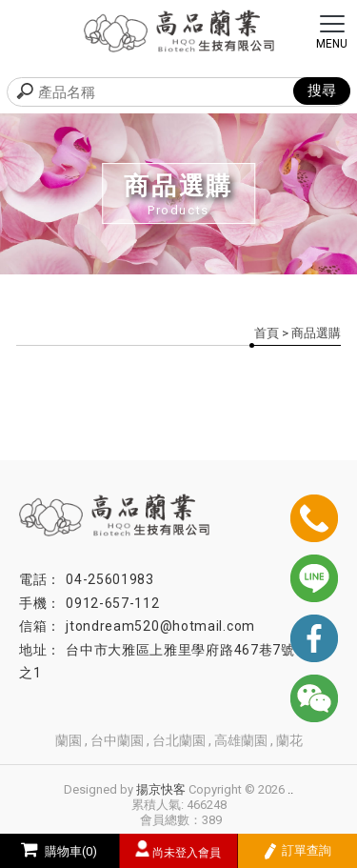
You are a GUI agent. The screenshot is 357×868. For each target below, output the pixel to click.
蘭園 (69, 740)
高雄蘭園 (241, 740)
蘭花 (289, 740)
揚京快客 (161, 789)
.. (290, 789)
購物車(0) (59, 851)
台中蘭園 (117, 740)
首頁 (267, 333)
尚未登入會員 (187, 853)
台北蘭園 (179, 740)
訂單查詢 (297, 851)
